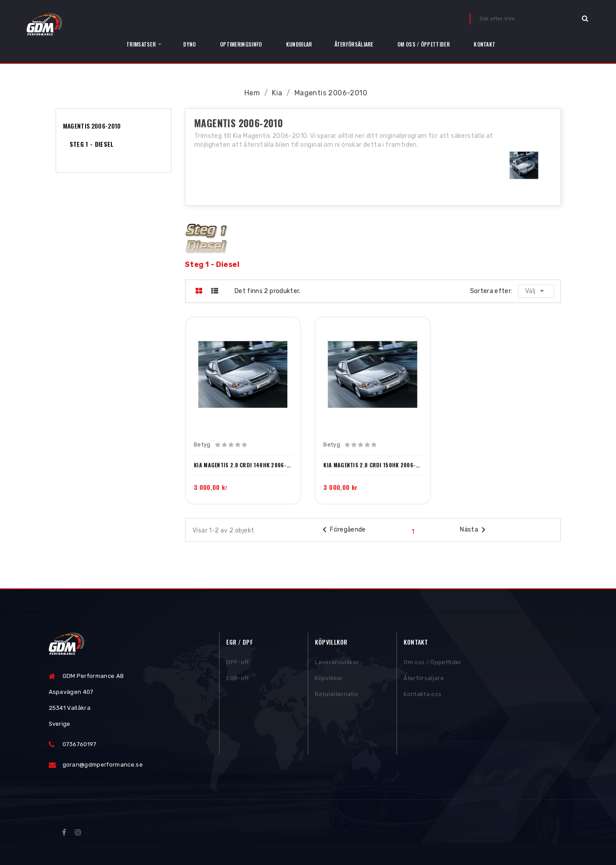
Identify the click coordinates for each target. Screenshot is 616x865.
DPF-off (237, 663)
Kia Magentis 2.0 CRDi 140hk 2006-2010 (243, 465)
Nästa (474, 530)
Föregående (343, 530)
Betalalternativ (336, 695)
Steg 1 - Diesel (92, 144)
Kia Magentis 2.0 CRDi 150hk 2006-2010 (373, 465)
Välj (537, 291)
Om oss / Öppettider (432, 663)
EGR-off (237, 679)
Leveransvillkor (337, 663)
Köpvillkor (329, 679)
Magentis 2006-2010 (92, 126)
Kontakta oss (422, 695)
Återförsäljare (424, 679)
